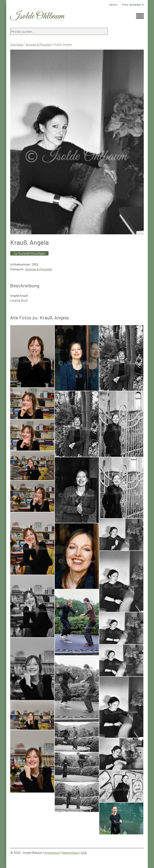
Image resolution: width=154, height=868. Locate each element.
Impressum (52, 852)
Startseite (17, 44)
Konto (113, 5)
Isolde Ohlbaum (37, 16)
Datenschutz (70, 852)
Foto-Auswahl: (133, 5)
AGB (84, 852)
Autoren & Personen (39, 44)
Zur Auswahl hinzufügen (29, 253)
